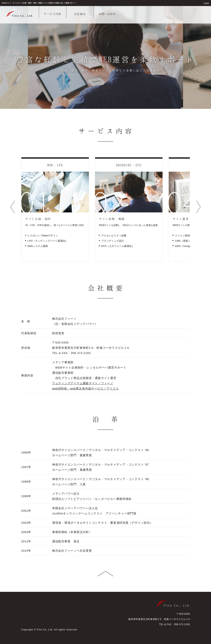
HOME (206, 3)
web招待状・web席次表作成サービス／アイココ (85, 388)
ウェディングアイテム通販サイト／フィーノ (83, 383)
